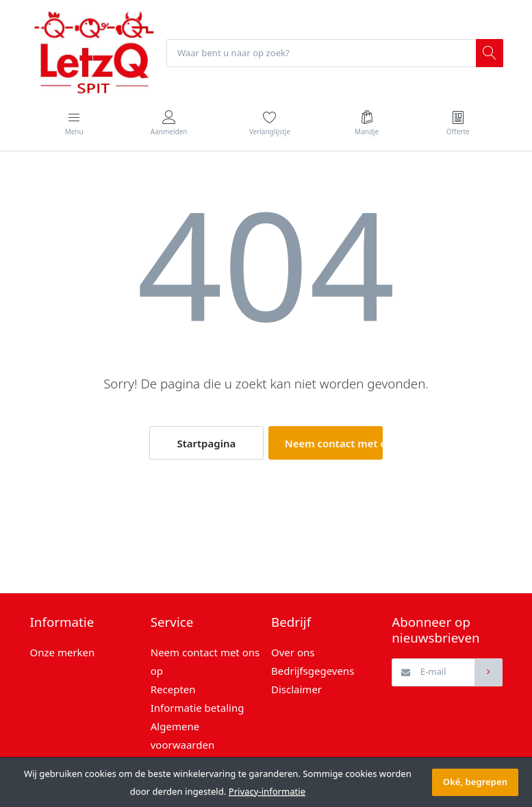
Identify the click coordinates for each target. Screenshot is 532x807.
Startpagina (206, 443)
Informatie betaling (198, 708)
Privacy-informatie (267, 791)
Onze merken (63, 652)
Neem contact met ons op (334, 443)
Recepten (173, 689)
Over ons (293, 652)
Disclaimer (296, 689)
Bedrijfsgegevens (313, 671)
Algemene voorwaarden (182, 735)
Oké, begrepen (475, 782)
